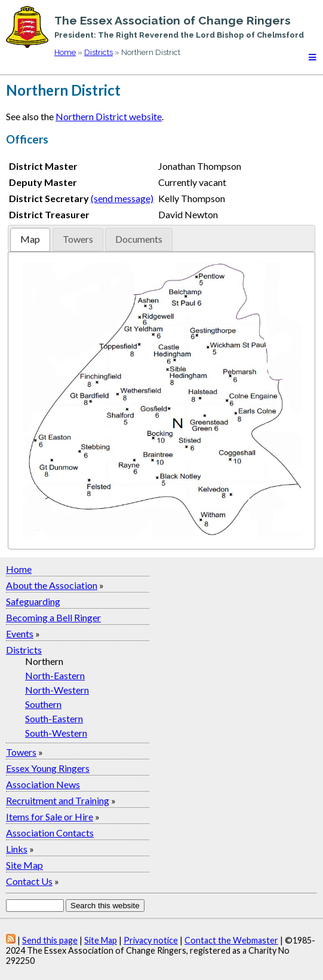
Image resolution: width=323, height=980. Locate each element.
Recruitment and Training (58, 800)
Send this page (50, 940)
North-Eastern (55, 675)
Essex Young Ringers (48, 768)
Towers (21, 752)
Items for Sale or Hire (50, 816)
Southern (43, 704)
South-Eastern (54, 718)
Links (17, 849)
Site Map (24, 865)
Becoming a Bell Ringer (53, 617)
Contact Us (29, 881)
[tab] (30, 240)
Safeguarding (33, 601)
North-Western (57, 690)
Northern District (63, 90)
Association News (43, 784)
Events (20, 634)
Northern (44, 661)
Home (65, 52)
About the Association (52, 585)
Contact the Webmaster (231, 940)
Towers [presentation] (78, 239)
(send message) (122, 198)
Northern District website (109, 116)
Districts (99, 52)
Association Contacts (50, 833)
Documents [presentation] (139, 239)
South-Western (56, 733)
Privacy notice (151, 940)
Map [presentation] (30, 239)
